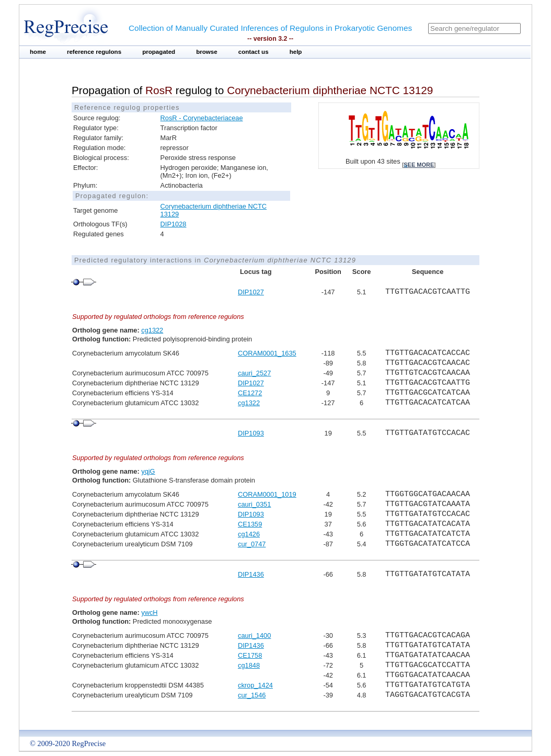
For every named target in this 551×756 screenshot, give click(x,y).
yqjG (148, 471)
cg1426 (249, 534)
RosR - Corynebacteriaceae (202, 118)
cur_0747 (252, 544)
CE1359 (250, 524)
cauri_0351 (254, 504)
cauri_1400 (254, 635)
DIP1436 (251, 574)
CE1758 (250, 655)
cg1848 (249, 665)
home (38, 52)
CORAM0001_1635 (267, 353)
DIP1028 (174, 224)
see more (419, 165)
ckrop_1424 (255, 685)
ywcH (149, 612)
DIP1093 (251, 433)
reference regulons (94, 52)
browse (207, 52)
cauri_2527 (254, 373)
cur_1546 (252, 695)
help (296, 52)
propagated (159, 52)
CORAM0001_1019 (267, 494)
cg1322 (152, 330)
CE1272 (250, 393)
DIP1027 (251, 292)
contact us (254, 52)
